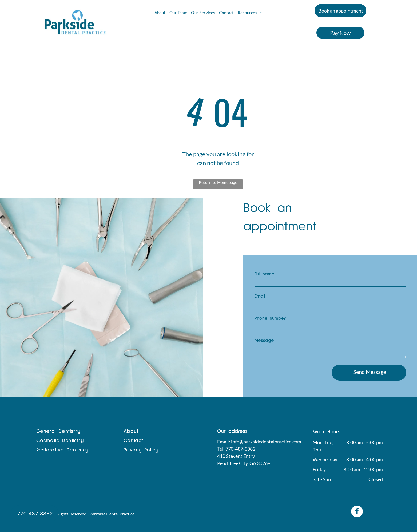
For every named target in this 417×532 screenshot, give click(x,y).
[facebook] (357, 512)
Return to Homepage (218, 182)
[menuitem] (160, 13)
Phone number (270, 318)
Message (264, 341)
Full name (265, 274)
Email (260, 296)
